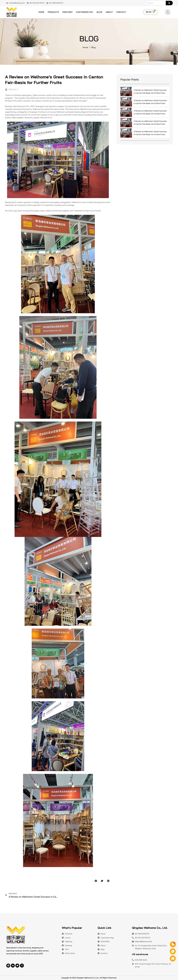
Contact (121, 12)
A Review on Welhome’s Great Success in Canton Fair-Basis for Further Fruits (150, 92)
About (109, 12)
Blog (99, 12)
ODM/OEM (67, 12)
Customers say (85, 12)
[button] (96, 881)
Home (41, 12)
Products (53, 12)
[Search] (169, 3)
